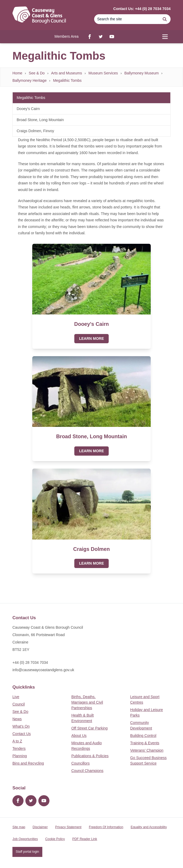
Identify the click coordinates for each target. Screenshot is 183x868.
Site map (19, 827)
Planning (20, 756)
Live (16, 697)
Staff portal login (27, 852)
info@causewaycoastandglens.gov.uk (43, 670)
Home (17, 73)
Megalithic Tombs (67, 80)
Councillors (81, 763)
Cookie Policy (55, 839)
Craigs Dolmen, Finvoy (35, 131)
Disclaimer (40, 827)
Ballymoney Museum (141, 73)
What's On (21, 726)
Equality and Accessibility (149, 827)
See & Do (37, 73)
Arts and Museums (67, 73)
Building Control (143, 736)
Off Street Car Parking (90, 728)
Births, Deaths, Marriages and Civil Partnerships (87, 702)
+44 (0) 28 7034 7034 (30, 662)
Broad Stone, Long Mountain (40, 120)
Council (19, 704)
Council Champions (87, 771)
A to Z (17, 741)
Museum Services (103, 73)
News (17, 719)
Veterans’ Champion (147, 750)
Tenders (19, 748)
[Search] (126, 19)
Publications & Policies (90, 756)
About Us (79, 736)
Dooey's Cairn (28, 109)
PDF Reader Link (85, 839)
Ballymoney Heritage (29, 80)
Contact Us (22, 734)
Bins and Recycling (28, 763)
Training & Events (145, 743)
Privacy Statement (68, 827)
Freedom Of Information (106, 827)
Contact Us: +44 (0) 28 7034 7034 (142, 9)
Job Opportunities (25, 839)
